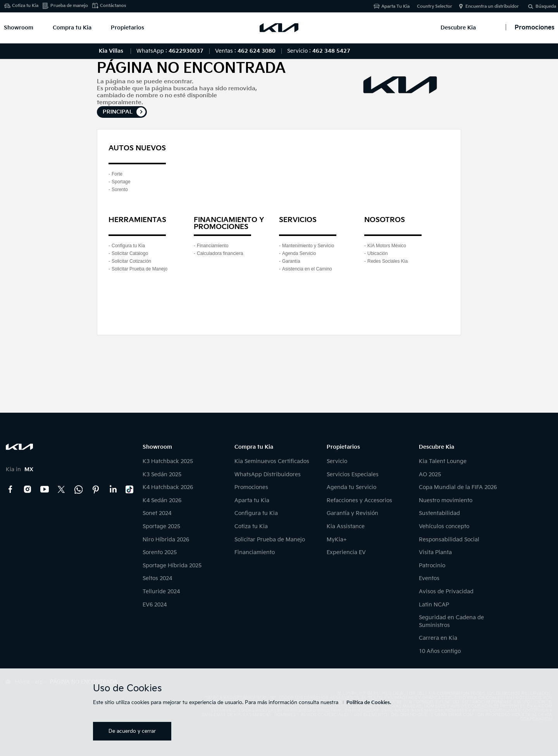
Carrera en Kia (438, 638)
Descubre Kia (458, 28)
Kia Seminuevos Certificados (272, 461)
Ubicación (378, 253)
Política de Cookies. (369, 703)
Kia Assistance (346, 526)
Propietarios (127, 28)
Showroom (19, 28)
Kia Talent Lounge (443, 461)
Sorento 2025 (160, 552)
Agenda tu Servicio (351, 487)
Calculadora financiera (220, 253)
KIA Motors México (387, 246)
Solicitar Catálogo (130, 253)
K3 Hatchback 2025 (168, 461)
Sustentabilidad (439, 513)
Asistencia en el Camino (307, 269)
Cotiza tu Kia (25, 6)
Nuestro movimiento (446, 500)
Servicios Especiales (353, 474)
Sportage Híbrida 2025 (172, 566)
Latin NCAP (434, 605)
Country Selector (435, 6)
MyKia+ (337, 540)
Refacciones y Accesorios (359, 500)
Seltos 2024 (157, 578)
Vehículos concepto (444, 526)
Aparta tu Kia (252, 500)
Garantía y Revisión (352, 513)
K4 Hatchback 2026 (168, 487)
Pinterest (96, 489)
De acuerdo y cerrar (132, 731)
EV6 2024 (155, 605)
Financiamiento (213, 246)
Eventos (429, 578)
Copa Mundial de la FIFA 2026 (458, 487)
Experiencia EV (346, 552)
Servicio (337, 461)
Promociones (251, 487)
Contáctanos (113, 6)
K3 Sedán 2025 (162, 474)
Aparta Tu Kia (395, 6)
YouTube (45, 489)
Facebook (10, 489)
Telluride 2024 (161, 592)
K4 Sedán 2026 (162, 500)
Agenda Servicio (299, 253)
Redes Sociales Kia (387, 261)
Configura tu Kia (128, 246)
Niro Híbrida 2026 (166, 540)
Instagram (28, 489)
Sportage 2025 (161, 526)
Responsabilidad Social (449, 540)
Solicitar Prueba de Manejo (139, 269)
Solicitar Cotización (131, 261)
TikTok (130, 489)
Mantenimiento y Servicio (308, 246)
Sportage (121, 182)
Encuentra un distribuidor (492, 6)
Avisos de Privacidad (446, 592)
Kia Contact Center (79, 489)
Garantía (291, 261)
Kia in (20, 469)
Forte (117, 174)
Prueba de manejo (69, 6)
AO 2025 (430, 474)
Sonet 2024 (157, 513)
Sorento (120, 189)
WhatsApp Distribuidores (268, 474)
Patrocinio (432, 566)
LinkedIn (113, 489)
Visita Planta (435, 552)
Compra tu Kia (72, 28)
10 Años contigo (440, 651)
